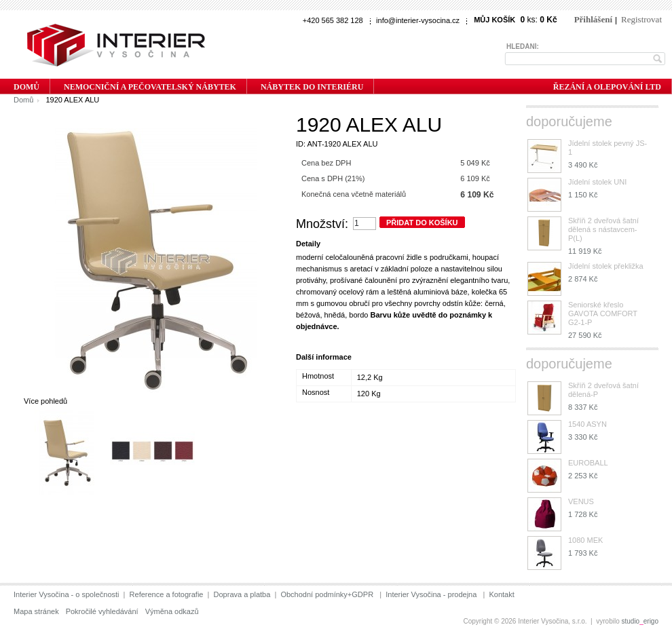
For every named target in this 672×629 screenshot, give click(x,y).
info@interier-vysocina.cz (418, 20)
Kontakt (501, 594)
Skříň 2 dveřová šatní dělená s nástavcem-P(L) (603, 229)
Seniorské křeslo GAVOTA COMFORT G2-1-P (603, 313)
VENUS (581, 501)
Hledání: (523, 46)
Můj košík (494, 20)
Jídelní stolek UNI (597, 182)
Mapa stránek (36, 611)
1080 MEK (585, 540)
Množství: (322, 224)
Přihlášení (593, 19)
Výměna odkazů (172, 611)
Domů (23, 100)
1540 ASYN (587, 424)
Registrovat (641, 19)
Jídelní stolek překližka (606, 266)
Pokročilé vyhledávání (102, 611)
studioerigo (640, 621)
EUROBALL (588, 463)
